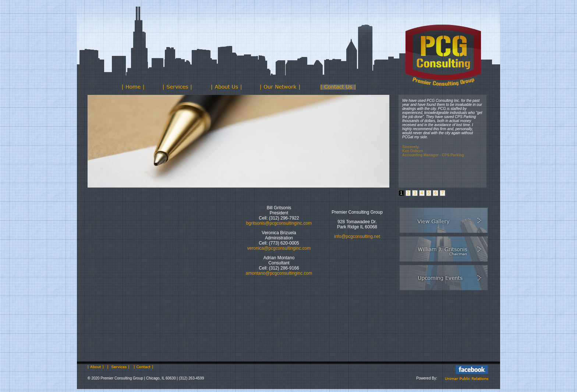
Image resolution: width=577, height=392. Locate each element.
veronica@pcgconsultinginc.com (279, 248)
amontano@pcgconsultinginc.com (279, 273)
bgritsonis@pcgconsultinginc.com (279, 223)
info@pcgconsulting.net (357, 236)
